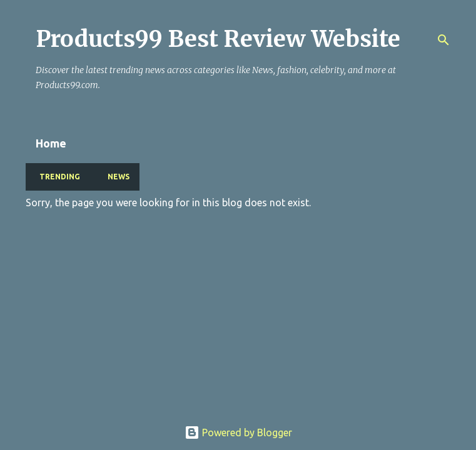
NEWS (115, 177)
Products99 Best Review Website (218, 39)
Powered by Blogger (238, 432)
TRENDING (56, 177)
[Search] (443, 40)
